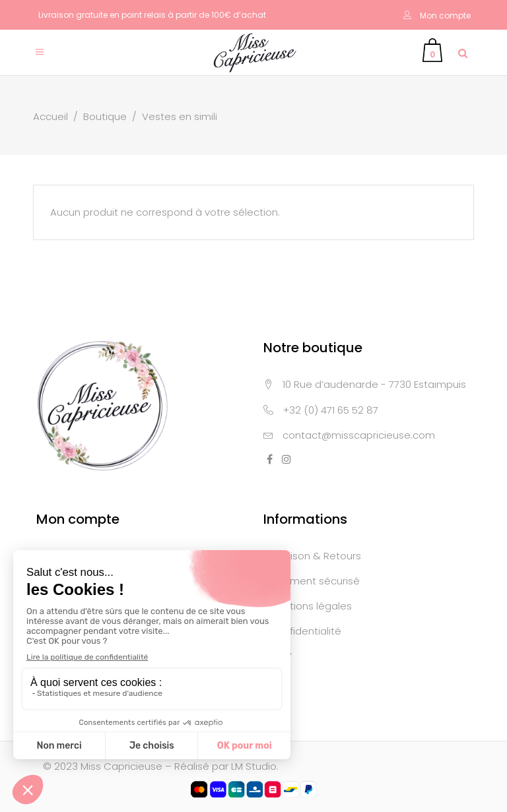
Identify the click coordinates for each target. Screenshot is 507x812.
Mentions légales (311, 606)
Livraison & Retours (315, 556)
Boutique (105, 116)
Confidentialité (305, 631)
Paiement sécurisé (315, 581)
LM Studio (254, 766)
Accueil (51, 116)
